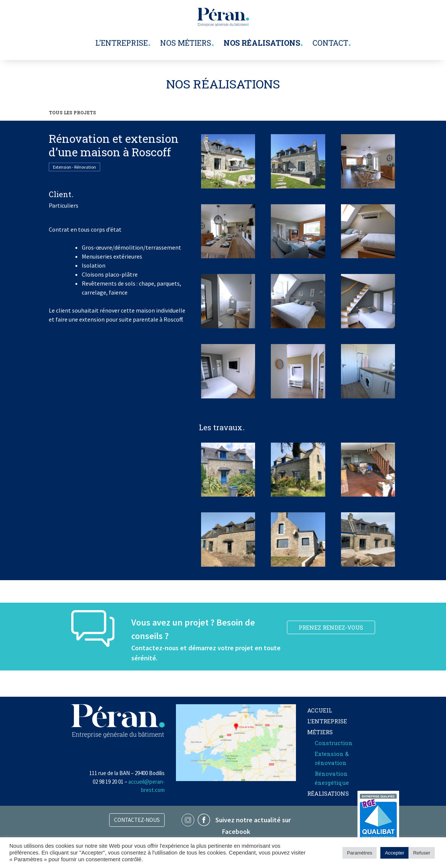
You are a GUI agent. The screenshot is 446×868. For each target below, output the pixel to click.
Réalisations (328, 793)
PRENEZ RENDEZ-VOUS (331, 627)
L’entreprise (122, 43)
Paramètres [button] (360, 853)
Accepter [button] (394, 853)
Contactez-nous (137, 820)
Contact (330, 43)
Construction (334, 743)
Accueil (320, 710)
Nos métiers (186, 43)
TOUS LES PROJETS (72, 112)
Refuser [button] (422, 853)
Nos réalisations (262, 43)
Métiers (320, 732)
